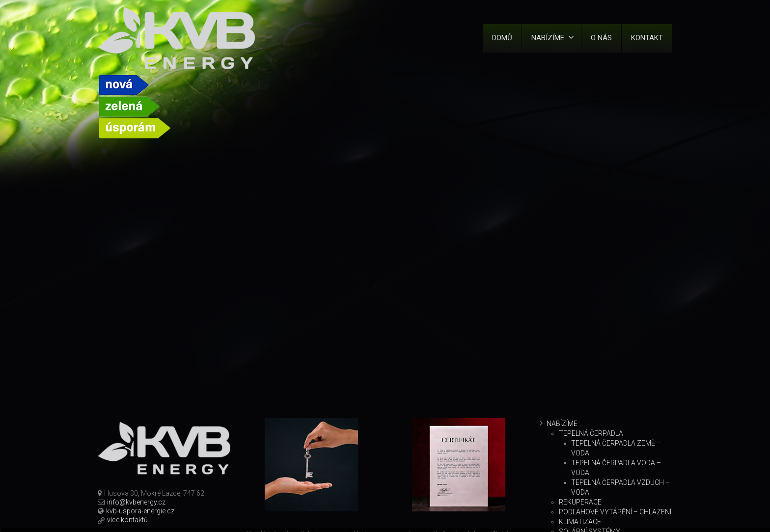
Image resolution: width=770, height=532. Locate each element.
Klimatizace (580, 522)
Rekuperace (580, 502)
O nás (601, 38)
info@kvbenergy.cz (136, 502)
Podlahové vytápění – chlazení (615, 512)
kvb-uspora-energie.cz (140, 511)
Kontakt (647, 38)
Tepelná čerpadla (591, 433)
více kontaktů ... (130, 520)
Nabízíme (553, 38)
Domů (502, 38)
